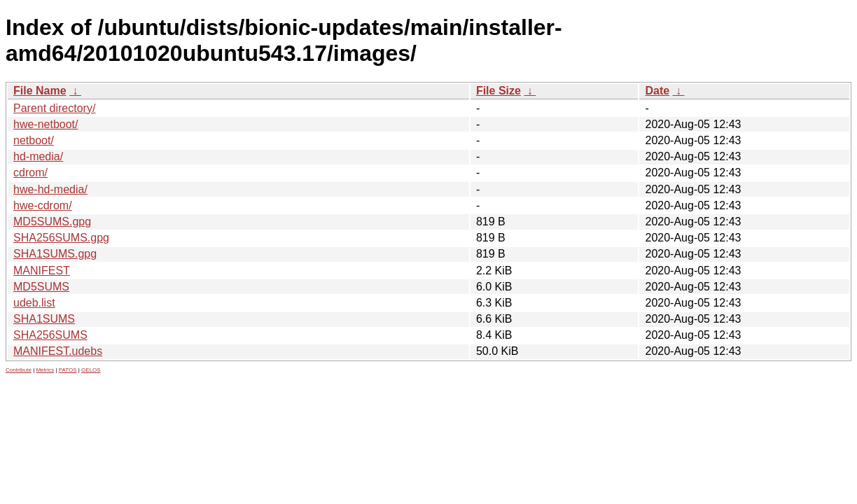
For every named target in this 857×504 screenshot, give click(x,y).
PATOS (68, 370)
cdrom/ (30, 173)
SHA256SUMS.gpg (61, 238)
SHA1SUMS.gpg (55, 254)
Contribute (19, 370)
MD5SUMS (41, 287)
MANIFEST (42, 271)
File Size (499, 91)
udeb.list (34, 303)
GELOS (91, 370)
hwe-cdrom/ (43, 205)
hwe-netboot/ (46, 124)
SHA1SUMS (44, 319)
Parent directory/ (54, 108)
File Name (40, 91)
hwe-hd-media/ (50, 189)
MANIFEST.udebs (58, 351)
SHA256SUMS (50, 335)
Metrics (45, 370)
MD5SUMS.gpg (52, 222)
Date (657, 91)
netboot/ (34, 140)
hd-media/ (38, 156)
